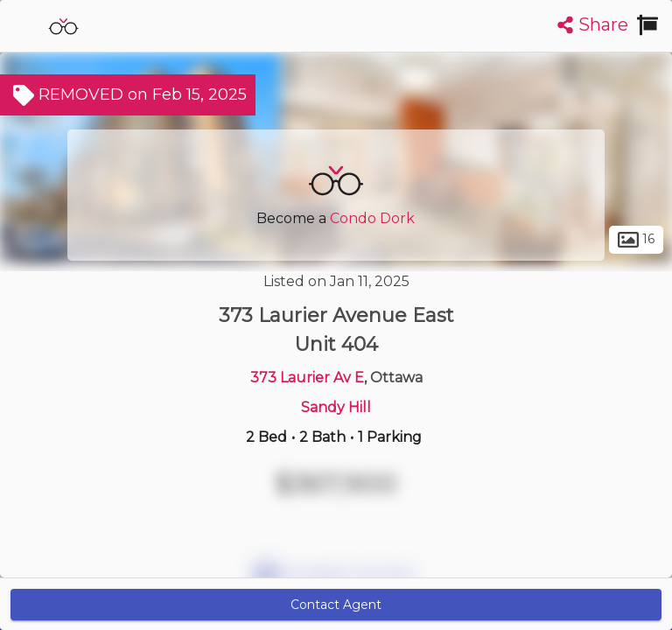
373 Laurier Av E (307, 378)
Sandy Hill (336, 407)
